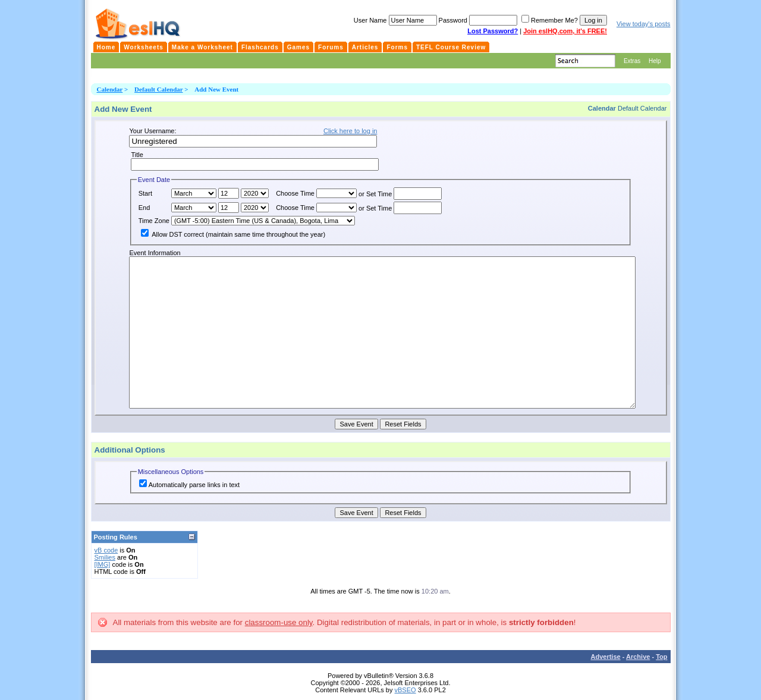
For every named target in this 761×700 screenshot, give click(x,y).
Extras (632, 61)
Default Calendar (158, 89)
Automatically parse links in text (189, 485)
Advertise (606, 657)
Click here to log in (350, 131)
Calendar (110, 89)
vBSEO (405, 690)
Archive (638, 657)
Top (661, 657)
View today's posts (644, 24)
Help (655, 61)
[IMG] (103, 564)
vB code (106, 550)
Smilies (105, 557)
